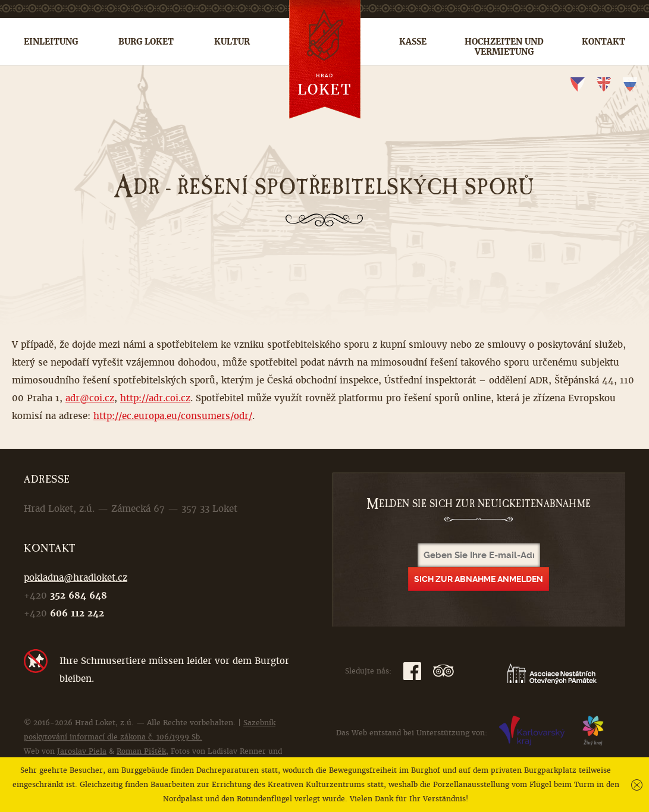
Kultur (232, 42)
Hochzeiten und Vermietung (504, 47)
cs (578, 84)
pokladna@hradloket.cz (76, 577)
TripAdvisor (443, 671)
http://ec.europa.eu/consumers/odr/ (173, 416)
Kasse (413, 42)
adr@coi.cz (90, 398)
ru (630, 84)
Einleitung (51, 42)
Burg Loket (146, 42)
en (604, 84)
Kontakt (603, 42)
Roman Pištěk (141, 751)
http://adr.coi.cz (155, 398)
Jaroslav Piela (82, 751)
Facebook (412, 671)
